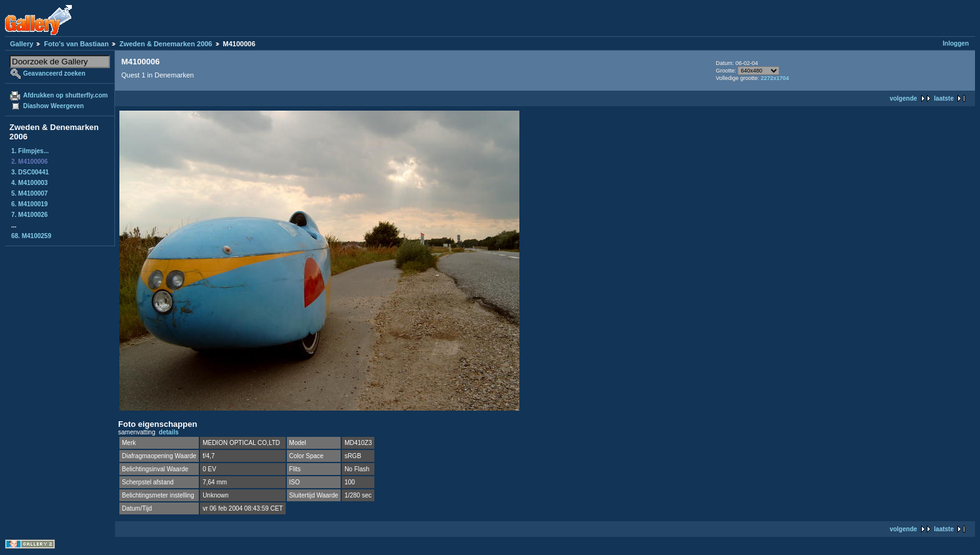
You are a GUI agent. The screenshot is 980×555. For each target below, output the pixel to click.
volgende (903, 98)
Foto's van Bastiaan (76, 44)
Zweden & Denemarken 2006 (166, 44)
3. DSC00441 (30, 172)
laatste (944, 98)
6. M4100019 (29, 204)
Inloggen (956, 43)
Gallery (22, 44)
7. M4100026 (29, 215)
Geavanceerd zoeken (54, 73)
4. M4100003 (29, 183)
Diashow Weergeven (53, 106)
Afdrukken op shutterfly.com (65, 95)
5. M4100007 (29, 193)
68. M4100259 (31, 236)
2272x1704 (775, 78)
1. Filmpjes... (30, 151)
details (169, 432)
